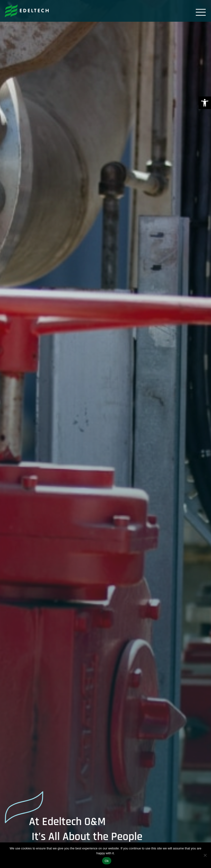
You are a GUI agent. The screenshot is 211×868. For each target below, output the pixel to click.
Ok (107, 861)
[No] (205, 855)
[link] (205, 103)
